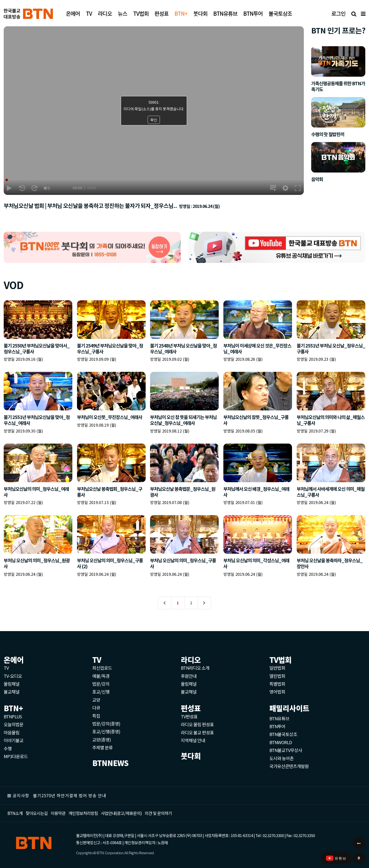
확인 (154, 120)
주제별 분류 (102, 747)
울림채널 (12, 684)
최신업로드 (102, 668)
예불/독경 (101, 676)
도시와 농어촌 (282, 758)
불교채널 (12, 692)
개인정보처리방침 (83, 813)
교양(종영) (101, 739)
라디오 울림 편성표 (197, 724)
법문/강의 (101, 684)
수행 (8, 748)
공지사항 (21, 795)
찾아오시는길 (37, 813)
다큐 (96, 708)
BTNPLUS (13, 716)
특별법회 (277, 684)
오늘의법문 (14, 724)
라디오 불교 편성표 (197, 732)
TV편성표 (189, 716)
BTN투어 (277, 726)
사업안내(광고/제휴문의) (121, 813)
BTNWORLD (281, 742)
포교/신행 (101, 692)
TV (6, 668)
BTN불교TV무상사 (286, 750)
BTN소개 (15, 813)
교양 (96, 700)
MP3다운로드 (16, 756)
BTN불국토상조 (283, 734)
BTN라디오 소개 (195, 668)
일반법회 (277, 668)
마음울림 (12, 732)
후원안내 (189, 676)
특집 (96, 716)
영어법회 (277, 692)
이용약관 (58, 813)
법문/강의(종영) (106, 723)
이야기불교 (14, 740)
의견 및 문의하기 (158, 813)
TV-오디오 (13, 676)
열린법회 (277, 676)
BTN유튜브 (279, 718)
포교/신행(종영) (106, 731)
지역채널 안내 (193, 740)
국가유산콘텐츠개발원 (289, 766)
